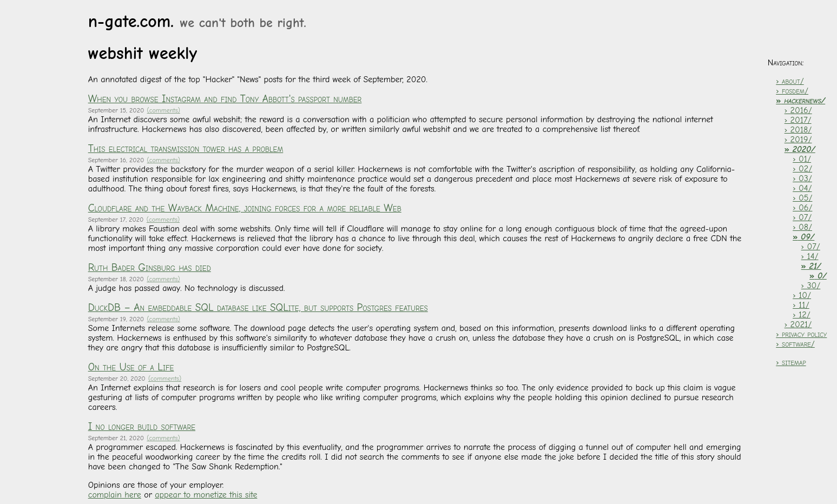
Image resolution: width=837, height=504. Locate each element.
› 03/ (802, 178)
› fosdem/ (792, 91)
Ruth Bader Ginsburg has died (150, 268)
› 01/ (802, 159)
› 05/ (802, 198)
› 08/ (802, 227)
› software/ (795, 344)
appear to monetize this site (206, 495)
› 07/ (802, 217)
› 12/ (802, 315)
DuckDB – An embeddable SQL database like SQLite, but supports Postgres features (258, 308)
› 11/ (801, 305)
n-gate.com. (197, 21)
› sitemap (791, 362)
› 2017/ (798, 120)
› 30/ (811, 286)
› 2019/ (798, 140)
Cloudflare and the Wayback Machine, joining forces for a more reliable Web (245, 208)
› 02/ (802, 169)
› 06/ (802, 208)
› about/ (790, 81)
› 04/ (802, 188)
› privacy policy (801, 334)
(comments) (164, 110)
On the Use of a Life (131, 367)
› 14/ (810, 256)
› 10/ (802, 295)
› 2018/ (798, 130)
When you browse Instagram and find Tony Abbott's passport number (225, 99)
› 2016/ (798, 110)
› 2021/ (798, 324)
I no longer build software (142, 427)
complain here (115, 495)
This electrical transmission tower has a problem (186, 149)
